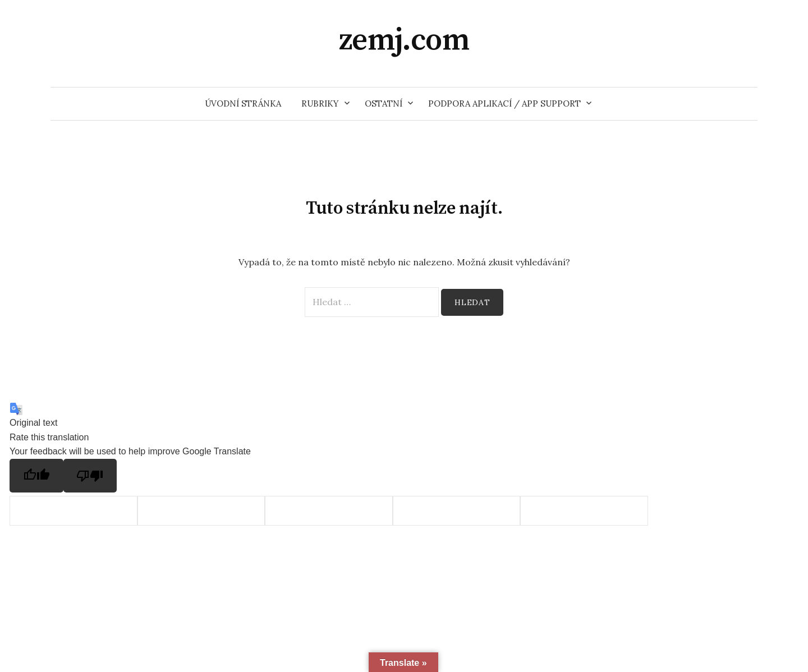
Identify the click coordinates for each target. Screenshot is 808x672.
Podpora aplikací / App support (504, 103)
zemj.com (404, 40)
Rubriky (320, 103)
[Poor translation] (90, 476)
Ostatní (384, 103)
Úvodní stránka (243, 103)
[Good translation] (36, 476)
